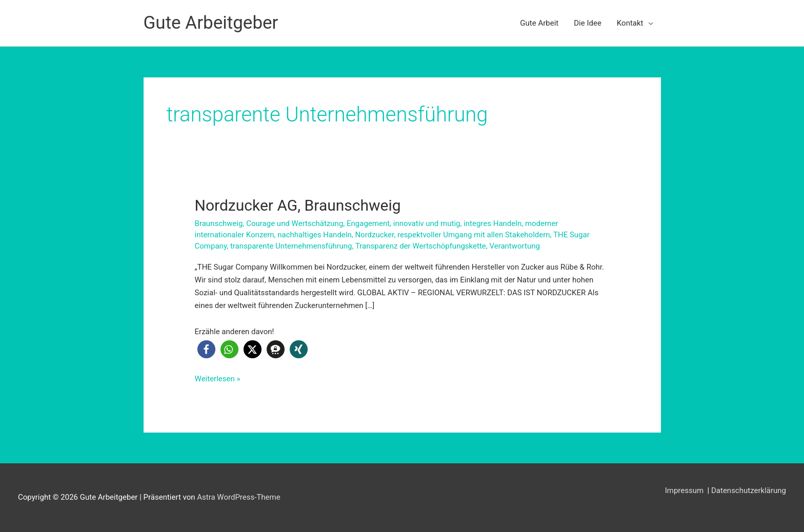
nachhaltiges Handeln (315, 235)
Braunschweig (219, 223)
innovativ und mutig (427, 223)
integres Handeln (493, 223)
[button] (206, 349)
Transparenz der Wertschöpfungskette (421, 246)
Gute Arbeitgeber (211, 23)
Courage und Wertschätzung (295, 223)
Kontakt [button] (630, 23)
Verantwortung (514, 246)
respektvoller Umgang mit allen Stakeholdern (474, 235)
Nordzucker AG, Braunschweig (298, 205)
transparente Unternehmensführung (291, 246)
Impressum (685, 490)
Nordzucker (374, 235)
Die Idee (588, 23)
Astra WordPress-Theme (238, 497)
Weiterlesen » (218, 379)
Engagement (368, 223)
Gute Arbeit (539, 23)
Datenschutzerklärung (749, 490)
